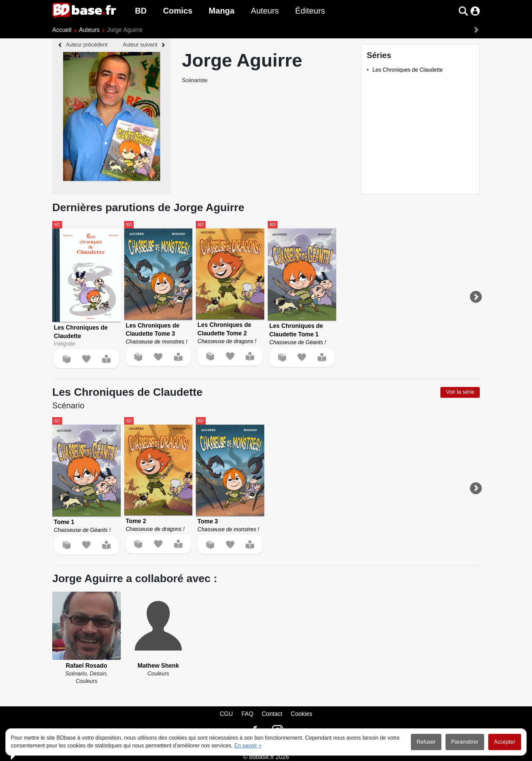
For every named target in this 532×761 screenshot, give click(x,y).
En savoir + (248, 746)
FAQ (247, 714)
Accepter (505, 742)
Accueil (62, 30)
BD (141, 11)
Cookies (302, 714)
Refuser (426, 742)
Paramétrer (465, 742)
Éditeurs (310, 11)
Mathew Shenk (158, 666)
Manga (222, 11)
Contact (272, 714)
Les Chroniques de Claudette (408, 70)
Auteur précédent (87, 45)
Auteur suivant (140, 45)
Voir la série (460, 392)
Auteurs (265, 11)
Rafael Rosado (87, 666)
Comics (178, 11)
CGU (226, 714)
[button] (463, 11)
